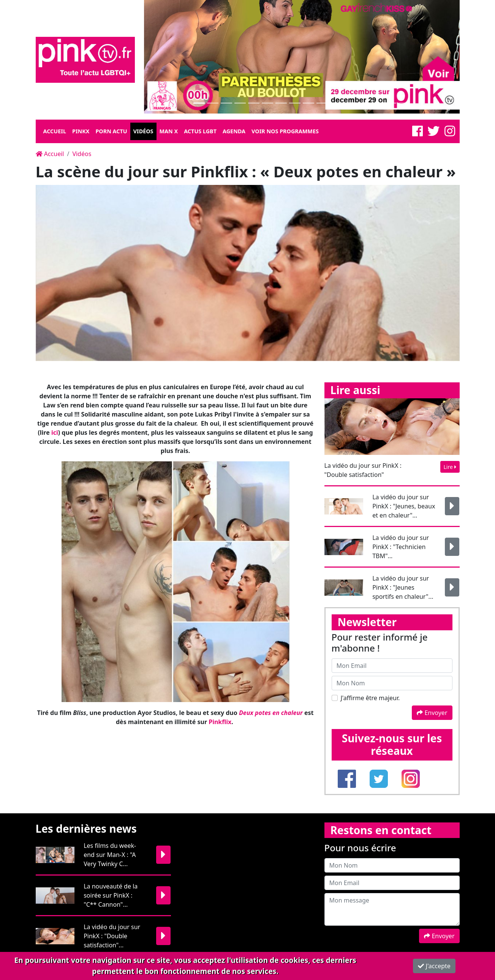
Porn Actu (111, 131)
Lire (450, 467)
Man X (169, 131)
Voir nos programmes (285, 131)
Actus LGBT (200, 131)
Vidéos (143, 131)
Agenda (234, 131)
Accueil (55, 131)
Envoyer (432, 713)
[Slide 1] (199, 103)
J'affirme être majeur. (370, 698)
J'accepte (434, 966)
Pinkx (81, 131)
